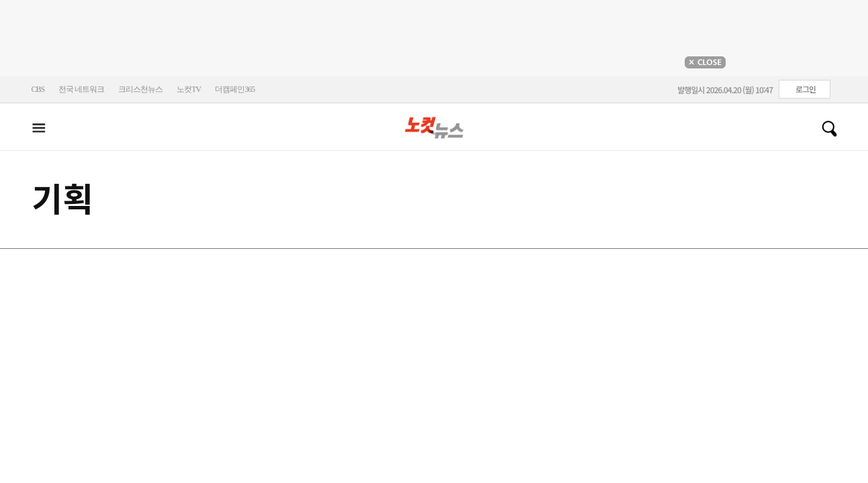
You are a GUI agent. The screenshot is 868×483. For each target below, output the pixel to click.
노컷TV (189, 89)
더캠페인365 (235, 89)
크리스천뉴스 (140, 89)
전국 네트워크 (81, 89)
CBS (38, 89)
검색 (824, 129)
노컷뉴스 (434, 128)
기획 (62, 200)
